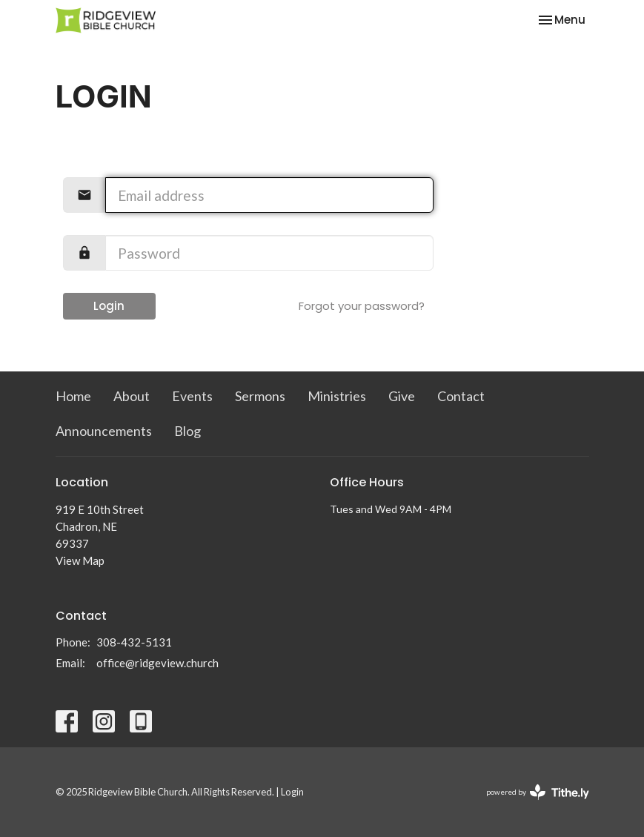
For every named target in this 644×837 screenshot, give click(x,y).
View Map (80, 560)
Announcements (104, 431)
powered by (538, 792)
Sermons (260, 396)
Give (402, 396)
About (132, 396)
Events (192, 396)
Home (73, 396)
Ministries (337, 396)
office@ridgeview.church (157, 663)
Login (109, 306)
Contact (461, 396)
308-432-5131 (134, 642)
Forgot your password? (362, 306)
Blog (187, 431)
